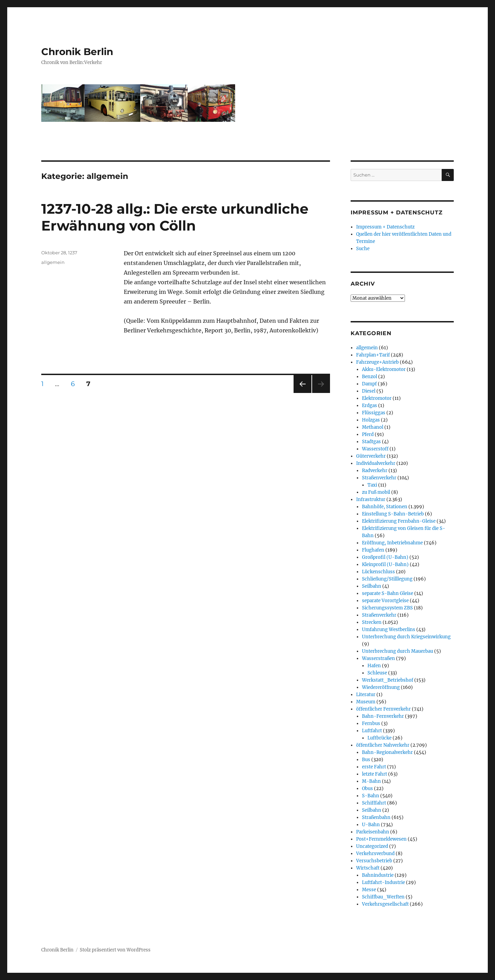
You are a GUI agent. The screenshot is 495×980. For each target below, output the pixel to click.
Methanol (373, 427)
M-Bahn (371, 781)
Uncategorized (372, 846)
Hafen (374, 666)
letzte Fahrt (375, 774)
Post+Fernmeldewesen (381, 839)
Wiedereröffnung (381, 687)
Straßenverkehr (379, 478)
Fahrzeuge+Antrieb (377, 362)
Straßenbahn (376, 817)
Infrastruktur (371, 499)
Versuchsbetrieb (374, 861)
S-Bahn (371, 796)
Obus (367, 789)
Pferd (368, 434)
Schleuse (377, 673)
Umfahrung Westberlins (389, 630)
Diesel (369, 391)
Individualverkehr (376, 463)
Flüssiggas (374, 413)
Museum (366, 702)
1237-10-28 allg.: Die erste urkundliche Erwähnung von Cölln (175, 217)
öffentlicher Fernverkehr (383, 709)
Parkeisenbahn (373, 832)
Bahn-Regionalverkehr (387, 752)
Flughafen (373, 550)
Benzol (370, 377)
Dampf (369, 384)
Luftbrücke (379, 738)
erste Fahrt (374, 767)
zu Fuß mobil (376, 492)
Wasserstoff (375, 449)
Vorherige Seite (302, 393)
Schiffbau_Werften (383, 897)
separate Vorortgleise (385, 601)
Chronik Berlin (77, 52)
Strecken (372, 622)
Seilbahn (372, 586)
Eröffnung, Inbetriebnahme (392, 543)
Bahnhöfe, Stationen (385, 507)
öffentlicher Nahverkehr (383, 745)
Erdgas (370, 406)
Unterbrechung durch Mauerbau (398, 651)
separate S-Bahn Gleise (388, 593)
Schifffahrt (374, 803)
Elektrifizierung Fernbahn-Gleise (399, 521)
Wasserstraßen (378, 658)
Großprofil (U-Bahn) (385, 557)
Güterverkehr (371, 456)
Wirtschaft (368, 868)
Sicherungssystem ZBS (387, 608)
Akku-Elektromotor (384, 369)
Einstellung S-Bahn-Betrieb (393, 514)
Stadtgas (371, 442)
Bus (366, 760)
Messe (369, 890)
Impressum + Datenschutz (385, 227)
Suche (363, 249)
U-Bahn (371, 825)
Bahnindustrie (378, 875)
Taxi (372, 485)
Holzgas (371, 420)
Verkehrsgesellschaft (385, 904)
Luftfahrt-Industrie (383, 882)
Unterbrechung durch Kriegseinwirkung (406, 637)
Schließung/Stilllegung (387, 579)
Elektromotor (377, 398)
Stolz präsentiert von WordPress (115, 950)
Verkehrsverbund (375, 854)
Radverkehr (375, 471)
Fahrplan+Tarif (373, 355)
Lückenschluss (378, 572)
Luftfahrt (372, 731)
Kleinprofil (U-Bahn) (385, 564)
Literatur (366, 695)
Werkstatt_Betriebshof (388, 680)
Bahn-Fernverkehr (383, 716)
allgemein (53, 262)
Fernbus (371, 723)
